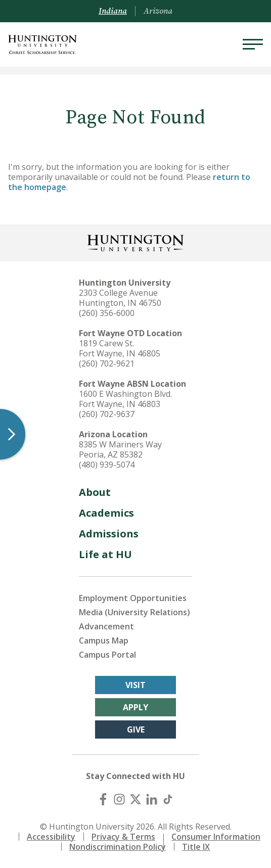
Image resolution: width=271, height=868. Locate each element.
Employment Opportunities (133, 598)
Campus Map (104, 641)
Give (136, 729)
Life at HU (105, 554)
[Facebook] (103, 799)
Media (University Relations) (134, 612)
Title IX (196, 847)
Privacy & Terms (123, 837)
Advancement (106, 626)
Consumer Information (216, 837)
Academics (106, 513)
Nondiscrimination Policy (118, 847)
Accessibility (51, 837)
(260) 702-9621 (107, 363)
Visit (135, 685)
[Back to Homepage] (135, 242)
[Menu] (253, 44)
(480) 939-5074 (107, 465)
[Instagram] (119, 799)
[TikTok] (168, 799)
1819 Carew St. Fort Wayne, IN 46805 (120, 348)
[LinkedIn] (152, 799)
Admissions (109, 534)
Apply (135, 707)
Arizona (158, 11)
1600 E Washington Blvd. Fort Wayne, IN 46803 (125, 399)
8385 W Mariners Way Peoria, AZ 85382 (120, 449)
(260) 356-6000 (107, 313)
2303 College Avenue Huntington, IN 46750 (120, 298)
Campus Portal (107, 655)
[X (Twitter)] (135, 799)
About (95, 492)
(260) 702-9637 (107, 414)
